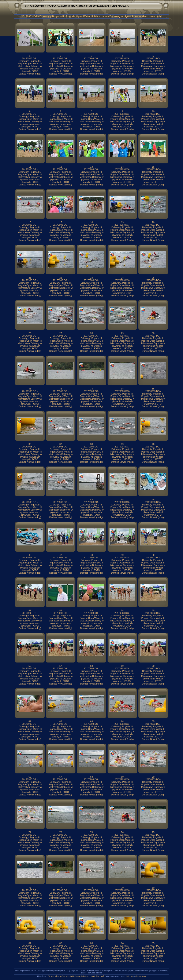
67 (61, 777)
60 (153, 666)
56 (30, 666)
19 (122, 222)
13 (91, 167)
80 (153, 888)
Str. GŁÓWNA (34, 6)
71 (30, 832)
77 (61, 888)
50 (153, 555)
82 (61, 943)
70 (153, 777)
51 (30, 610)
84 (122, 943)
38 (91, 444)
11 (30, 167)
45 (153, 500)
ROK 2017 (78, 6)
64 (122, 721)
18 (91, 222)
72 (61, 832)
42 (61, 500)
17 (61, 222)
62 (61, 721)
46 (30, 555)
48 (91, 555)
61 (30, 721)
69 (122, 777)
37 (61, 444)
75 (153, 832)
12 (61, 167)
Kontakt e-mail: (98, 976)
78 (91, 888)
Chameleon (141, 976)
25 (153, 278)
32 (61, 389)
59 (122, 666)
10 (153, 111)
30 (153, 333)
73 (91, 832)
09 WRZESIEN (99, 6)
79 (122, 888)
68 (91, 777)
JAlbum (130, 976)
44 (122, 500)
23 (91, 278)
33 (91, 389)
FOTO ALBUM (57, 6)
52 (61, 610)
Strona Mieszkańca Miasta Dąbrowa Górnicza (69, 976)
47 (61, 555)
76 (30, 888)
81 (30, 943)
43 (91, 500)
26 (30, 333)
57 (61, 666)
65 (153, 721)
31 (30, 389)
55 (153, 610)
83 (91, 943)
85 (153, 943)
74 (122, 832)
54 (122, 610)
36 (30, 444)
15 (153, 167)
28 (91, 333)
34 (122, 389)
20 (153, 222)
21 (30, 278)
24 (122, 278)
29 (122, 333)
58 (91, 666)
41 (30, 500)
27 (61, 333)
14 (122, 167)
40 (153, 444)
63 (91, 721)
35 (153, 389)
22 (61, 278)
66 (30, 777)
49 (122, 555)
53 (91, 610)
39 (122, 444)
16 (30, 222)
